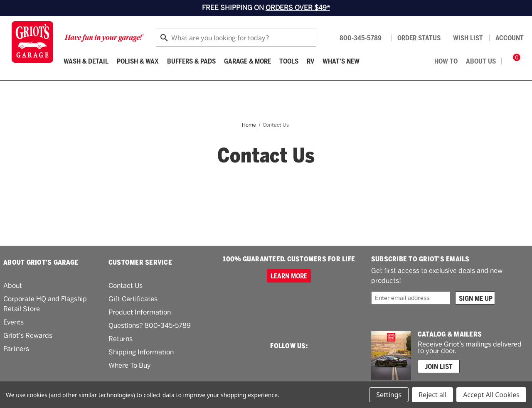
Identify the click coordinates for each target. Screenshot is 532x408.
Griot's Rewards (28, 335)
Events (14, 322)
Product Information (140, 312)
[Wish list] (468, 38)
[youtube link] (317, 363)
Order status (419, 38)
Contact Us (126, 286)
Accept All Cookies (491, 395)
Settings (389, 395)
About (13, 286)
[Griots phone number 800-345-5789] (355, 38)
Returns (121, 339)
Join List (439, 366)
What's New (341, 61)
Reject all (432, 395)
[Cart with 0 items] (514, 61)
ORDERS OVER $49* (298, 8)
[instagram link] (259, 363)
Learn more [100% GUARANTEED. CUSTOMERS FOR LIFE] (289, 276)
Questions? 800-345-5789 (150, 326)
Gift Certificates (133, 299)
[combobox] (236, 38)
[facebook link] (287, 363)
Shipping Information (141, 352)
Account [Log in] (510, 38)
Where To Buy (130, 365)
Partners (16, 349)
